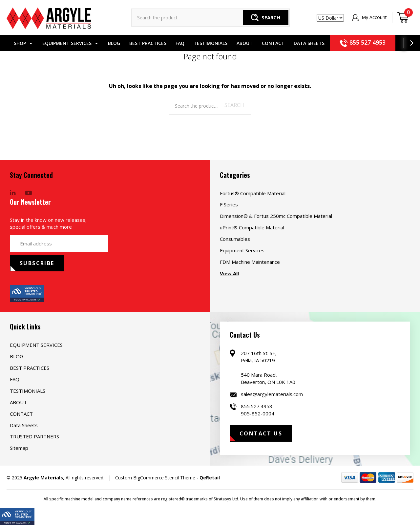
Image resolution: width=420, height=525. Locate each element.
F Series (229, 204)
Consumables (235, 239)
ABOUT (240, 43)
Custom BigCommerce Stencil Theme (155, 478)
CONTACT (269, 43)
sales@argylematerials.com (272, 394)
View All (229, 273)
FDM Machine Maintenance (250, 262)
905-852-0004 (258, 413)
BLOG (109, 43)
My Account (369, 17)
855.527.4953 (257, 406)
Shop (18, 43)
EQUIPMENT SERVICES (65, 43)
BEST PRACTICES (143, 43)
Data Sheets (304, 43)
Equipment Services (242, 250)
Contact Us (261, 433)
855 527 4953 (358, 42)
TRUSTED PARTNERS (34, 436)
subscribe (37, 263)
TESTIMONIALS (206, 43)
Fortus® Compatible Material (253, 193)
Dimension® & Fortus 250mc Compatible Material (276, 216)
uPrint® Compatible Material (252, 227)
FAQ (175, 43)
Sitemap (19, 448)
